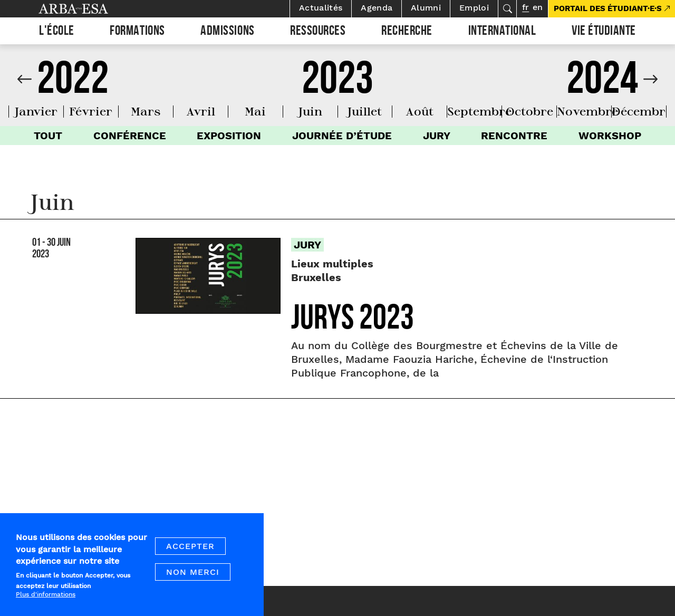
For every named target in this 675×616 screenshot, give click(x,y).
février (91, 111)
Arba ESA (91, 9)
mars (146, 111)
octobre (529, 111)
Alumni (426, 8)
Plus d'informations (46, 598)
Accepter (190, 550)
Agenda (377, 8)
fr (525, 7)
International (502, 32)
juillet (365, 111)
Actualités (321, 8)
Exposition (229, 136)
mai (255, 111)
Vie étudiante (604, 32)
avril (201, 111)
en (538, 7)
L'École (57, 32)
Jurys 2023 (353, 322)
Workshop (610, 136)
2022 (73, 84)
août (420, 111)
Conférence (130, 136)
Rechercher (507, 9)
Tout (48, 136)
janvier (36, 111)
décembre (642, 111)
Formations (137, 32)
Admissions (227, 32)
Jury (437, 136)
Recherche (407, 32)
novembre (587, 111)
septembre (479, 111)
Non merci (193, 576)
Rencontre (514, 136)
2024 (602, 84)
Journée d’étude (342, 136)
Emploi (474, 8)
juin (310, 111)
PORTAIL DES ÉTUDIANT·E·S (608, 8)
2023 (337, 84)
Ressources (318, 32)
